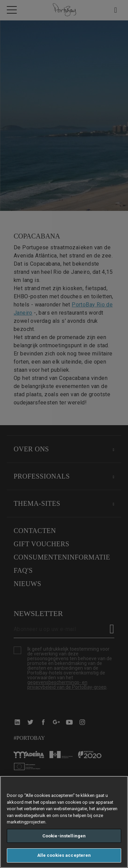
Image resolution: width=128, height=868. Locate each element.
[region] (64, 822)
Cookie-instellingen (64, 836)
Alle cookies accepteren (64, 855)
